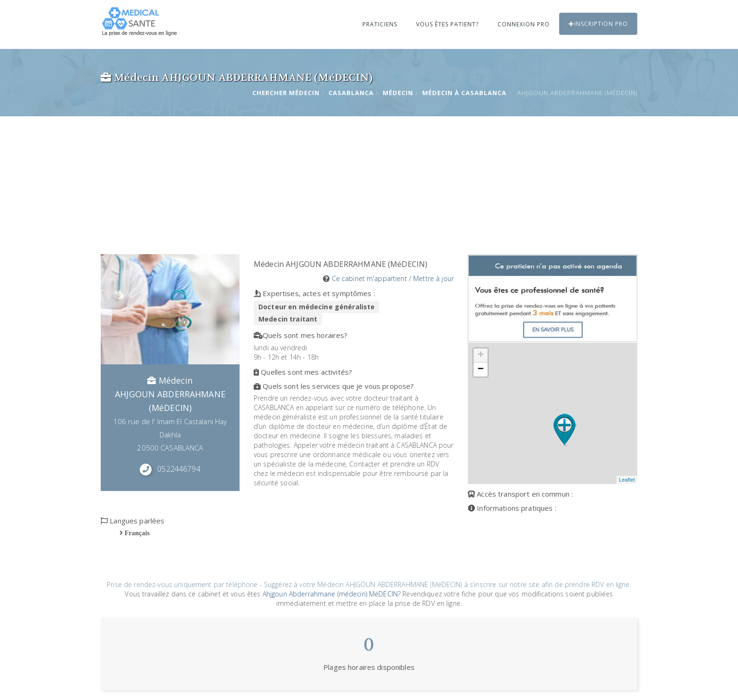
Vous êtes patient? (447, 24)
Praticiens (380, 24)
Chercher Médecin (286, 93)
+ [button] (481, 355)
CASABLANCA (351, 93)
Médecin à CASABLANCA (464, 93)
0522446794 (179, 469)
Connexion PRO (524, 24)
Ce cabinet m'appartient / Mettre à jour (393, 278)
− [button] (481, 370)
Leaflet (627, 480)
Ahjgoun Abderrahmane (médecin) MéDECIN (330, 594)
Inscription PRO (598, 24)
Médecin (398, 93)
